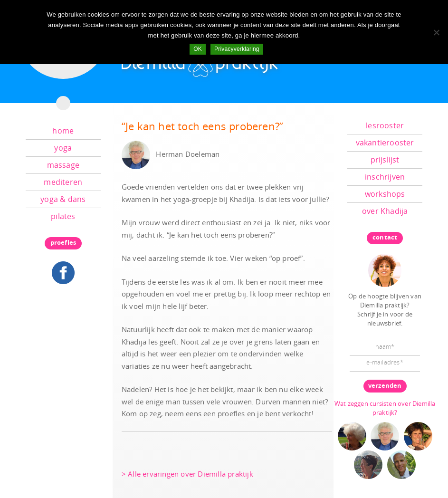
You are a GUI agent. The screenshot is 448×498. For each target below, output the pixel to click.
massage (63, 165)
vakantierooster (385, 143)
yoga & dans (63, 199)
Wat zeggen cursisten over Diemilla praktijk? (385, 408)
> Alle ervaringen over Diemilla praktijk (187, 474)
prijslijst (385, 160)
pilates (63, 216)
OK (198, 49)
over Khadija (385, 211)
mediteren (63, 182)
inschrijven (385, 177)
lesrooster (385, 125)
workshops (385, 194)
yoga (63, 148)
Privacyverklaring (237, 49)
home (63, 131)
